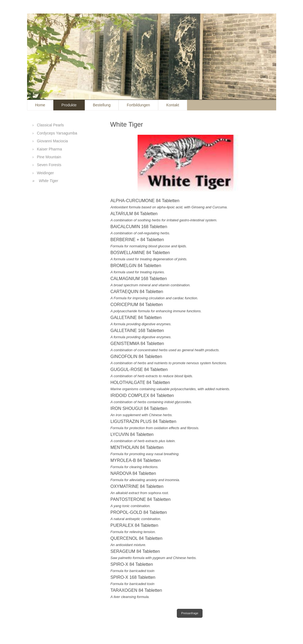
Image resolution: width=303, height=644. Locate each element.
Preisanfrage (190, 613)
